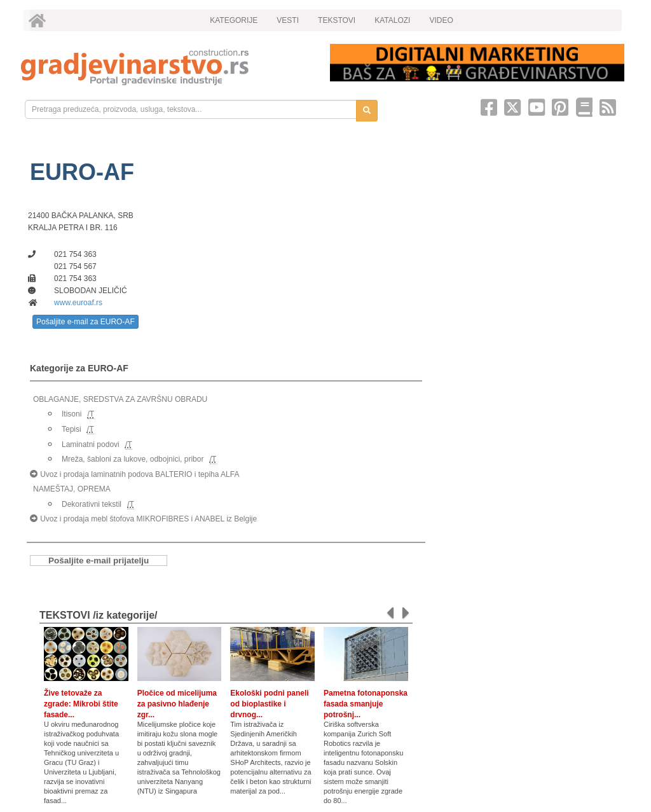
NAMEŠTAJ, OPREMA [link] (72, 489)
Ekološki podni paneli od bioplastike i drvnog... (269, 704)
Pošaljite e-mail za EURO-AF (86, 322)
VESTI (288, 20)
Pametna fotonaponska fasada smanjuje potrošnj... (366, 704)
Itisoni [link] (72, 414)
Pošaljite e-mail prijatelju (99, 561)
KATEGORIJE (234, 20)
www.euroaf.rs (78, 303)
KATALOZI (392, 20)
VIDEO (441, 20)
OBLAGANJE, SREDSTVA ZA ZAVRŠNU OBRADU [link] (120, 399)
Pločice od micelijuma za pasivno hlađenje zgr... (177, 704)
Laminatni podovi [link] (91, 444)
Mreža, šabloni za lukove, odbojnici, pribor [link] (133, 459)
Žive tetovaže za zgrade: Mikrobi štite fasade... (81, 704)
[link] (167, 67)
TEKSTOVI (337, 20)
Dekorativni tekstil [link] (92, 504)
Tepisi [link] (72, 429)
